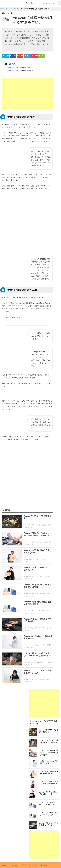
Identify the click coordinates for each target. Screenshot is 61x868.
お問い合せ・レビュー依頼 (29, 865)
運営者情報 (44, 865)
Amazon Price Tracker (13, 318)
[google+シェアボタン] (20, 56)
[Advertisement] (27, 94)
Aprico (30, 3)
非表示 (12, 64)
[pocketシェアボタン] (34, 56)
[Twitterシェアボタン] (6, 56)
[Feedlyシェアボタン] (42, 56)
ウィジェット (13, 865)
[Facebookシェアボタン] (13, 56)
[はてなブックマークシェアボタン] (27, 56)
